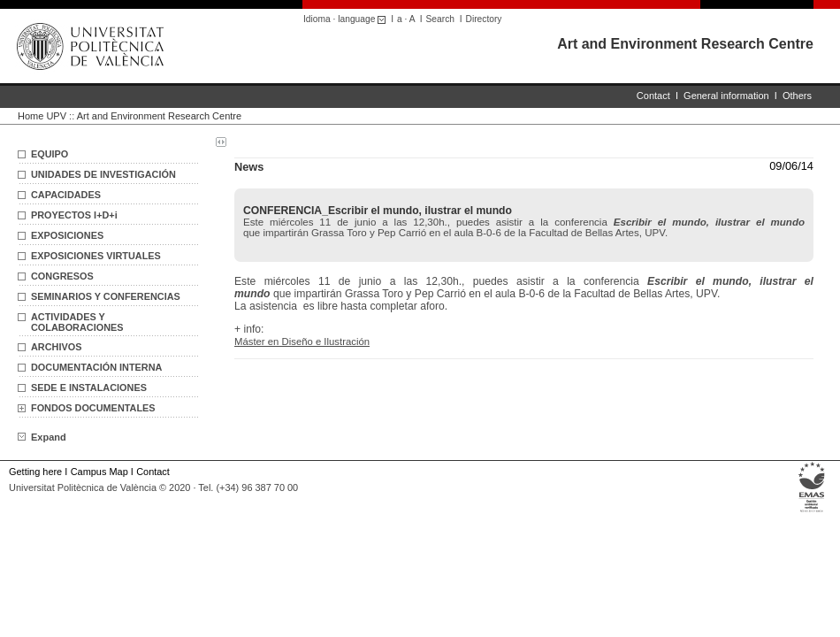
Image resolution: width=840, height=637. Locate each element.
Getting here (35, 472)
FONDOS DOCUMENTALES (93, 408)
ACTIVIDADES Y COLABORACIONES (77, 322)
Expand (42, 437)
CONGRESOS (62, 276)
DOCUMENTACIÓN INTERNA (96, 367)
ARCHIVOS (56, 347)
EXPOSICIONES (67, 235)
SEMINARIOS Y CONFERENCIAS (106, 296)
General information (726, 96)
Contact (653, 96)
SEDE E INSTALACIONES (89, 388)
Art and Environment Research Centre (685, 44)
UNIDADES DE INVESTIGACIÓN (103, 174)
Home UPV (42, 116)
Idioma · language (347, 19)
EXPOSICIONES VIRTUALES (96, 256)
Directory (484, 19)
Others (797, 96)
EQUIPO (50, 154)
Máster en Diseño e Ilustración (302, 342)
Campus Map (99, 472)
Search (440, 19)
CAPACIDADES (66, 195)
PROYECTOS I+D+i (74, 215)
